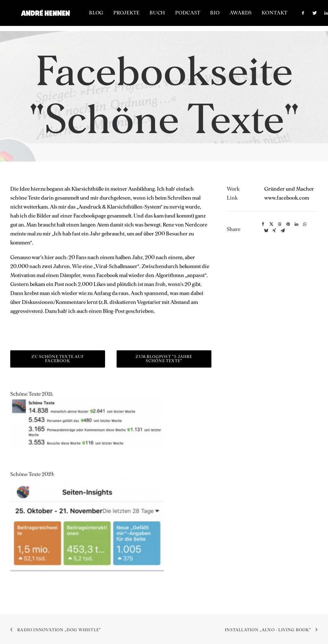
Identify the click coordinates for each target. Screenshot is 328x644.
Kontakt (290, 16)
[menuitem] (112, 16)
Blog (112, 16)
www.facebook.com (287, 198)
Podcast (203, 16)
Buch (173, 16)
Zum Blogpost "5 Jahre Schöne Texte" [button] (164, 359)
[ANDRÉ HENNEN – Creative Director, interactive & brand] (53, 16)
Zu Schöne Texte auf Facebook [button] (58, 359)
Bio (230, 16)
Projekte (142, 16)
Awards (256, 16)
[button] (320, 16)
